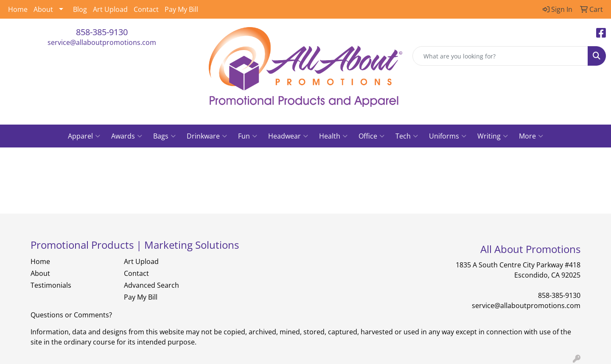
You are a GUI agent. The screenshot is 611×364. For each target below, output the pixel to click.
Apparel (84, 136)
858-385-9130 (102, 32)
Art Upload (110, 9)
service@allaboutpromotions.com (102, 42)
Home (18, 9)
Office (371, 136)
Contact (146, 9)
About (43, 9)
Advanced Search (151, 285)
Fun (248, 136)
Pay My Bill (181, 9)
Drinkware (207, 136)
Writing (493, 136)
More (531, 136)
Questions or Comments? (71, 315)
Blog (80, 9)
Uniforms (448, 136)
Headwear (288, 136)
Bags (164, 136)
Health (333, 136)
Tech (407, 136)
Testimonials (51, 285)
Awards (127, 136)
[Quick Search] (500, 56)
